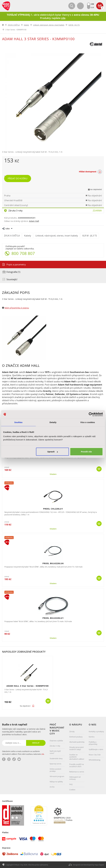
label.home (3, 25)
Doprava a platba (56, 741)
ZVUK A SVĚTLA (14, 25)
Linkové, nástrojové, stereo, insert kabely (49, 25)
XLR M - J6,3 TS (74, 25)
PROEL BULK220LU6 (53, 563)
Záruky (72, 731)
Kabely (26, 25)
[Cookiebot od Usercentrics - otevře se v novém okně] (91, 414)
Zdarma (97, 211)
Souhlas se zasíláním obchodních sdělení (77, 757)
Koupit (99, 469)
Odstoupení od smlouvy (75, 778)
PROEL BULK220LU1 (53, 618)
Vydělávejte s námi (96, 749)
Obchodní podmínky (77, 742)
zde (43, 754)
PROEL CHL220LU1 (53, 509)
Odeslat (36, 743)
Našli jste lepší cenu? (55, 752)
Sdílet (8, 229)
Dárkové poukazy (76, 737)
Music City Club (95, 755)
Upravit (53, 452)
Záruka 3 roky (15, 211)
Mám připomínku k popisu (17, 308)
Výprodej (9, 483)
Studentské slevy (56, 758)
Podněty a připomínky (93, 743)
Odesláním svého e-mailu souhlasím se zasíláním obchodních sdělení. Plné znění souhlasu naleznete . (23, 753)
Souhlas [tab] (18, 422)
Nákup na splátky (56, 782)
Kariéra (92, 737)
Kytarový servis (55, 764)
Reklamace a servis (77, 772)
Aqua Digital (99, 865)
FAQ (71, 784)
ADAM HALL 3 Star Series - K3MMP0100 (28, 686)
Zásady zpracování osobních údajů (76, 748)
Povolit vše (86, 452)
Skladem (53, 474)
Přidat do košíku (18, 178)
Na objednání (25, 706)
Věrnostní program (57, 776)
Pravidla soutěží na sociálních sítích (77, 765)
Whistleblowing (95, 760)
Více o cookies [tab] (88, 422)
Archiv (52, 787)
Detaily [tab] (53, 422)
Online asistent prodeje (55, 770)
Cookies (72, 790)
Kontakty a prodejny (96, 731)
